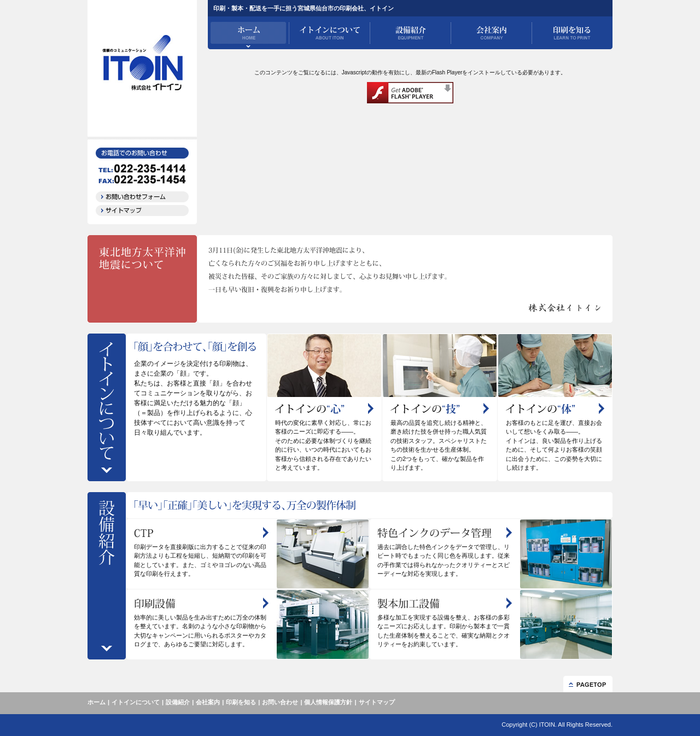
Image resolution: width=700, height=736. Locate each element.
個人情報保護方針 (328, 702)
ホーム (97, 702)
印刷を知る (241, 702)
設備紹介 (178, 702)
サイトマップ (377, 702)
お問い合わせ (280, 702)
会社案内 (208, 702)
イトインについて (136, 702)
